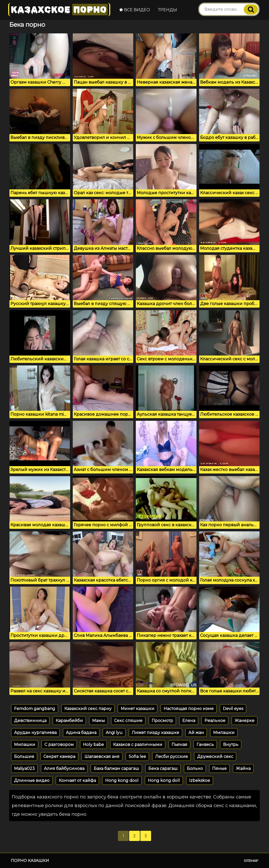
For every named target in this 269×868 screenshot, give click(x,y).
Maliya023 (24, 768)
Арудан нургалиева (35, 733)
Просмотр (162, 721)
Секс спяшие (128, 721)
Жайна (243, 768)
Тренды (168, 10)
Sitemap (251, 861)
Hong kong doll (164, 780)
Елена (189, 721)
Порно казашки (30, 860)
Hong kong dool (122, 780)
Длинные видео (32, 780)
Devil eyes (233, 709)
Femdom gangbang (35, 709)
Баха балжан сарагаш (116, 768)
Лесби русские (172, 757)
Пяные (219, 768)
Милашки (25, 745)
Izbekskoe (200, 780)
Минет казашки (138, 709)
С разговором (59, 745)
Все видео (135, 10)
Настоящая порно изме (189, 709)
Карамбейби (69, 721)
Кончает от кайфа (77, 780)
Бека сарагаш (163, 768)
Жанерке (244, 721)
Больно (195, 768)
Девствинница (30, 721)
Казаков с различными (138, 745)
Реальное (215, 721)
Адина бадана (81, 733)
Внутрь (231, 745)
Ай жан (196, 733)
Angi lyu (114, 733)
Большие (24, 757)
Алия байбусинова (64, 768)
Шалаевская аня (102, 757)
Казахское (59, 10)
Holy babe (93, 745)
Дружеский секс (215, 757)
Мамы (99, 721)
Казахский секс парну (88, 709)
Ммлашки (224, 733)
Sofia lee (137, 757)
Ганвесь (205, 745)
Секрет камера (59, 757)
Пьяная (179, 745)
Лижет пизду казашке (155, 733)
